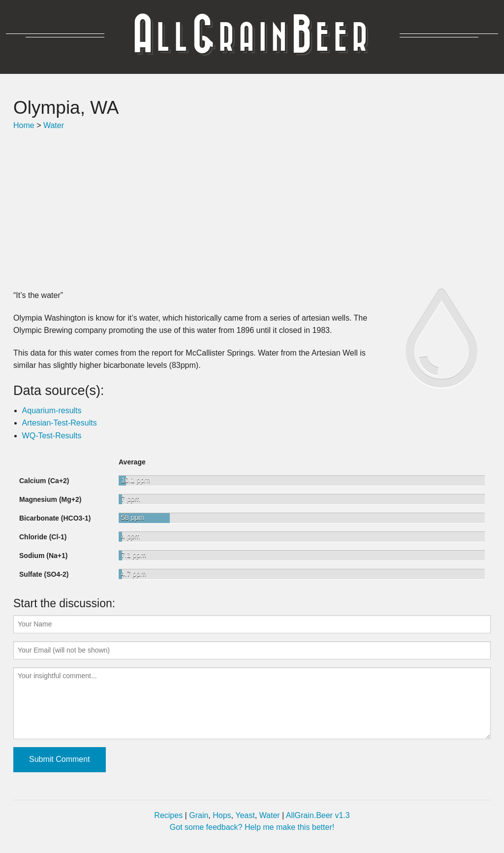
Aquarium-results (52, 410)
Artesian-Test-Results (60, 423)
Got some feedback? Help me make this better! (252, 827)
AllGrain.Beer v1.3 (318, 815)
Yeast (245, 815)
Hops (222, 815)
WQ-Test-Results (52, 436)
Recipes (168, 815)
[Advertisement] (252, 210)
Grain (199, 815)
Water (54, 125)
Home (24, 125)
